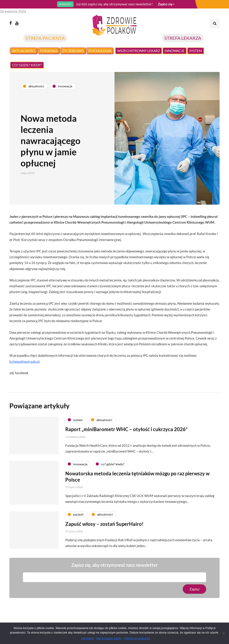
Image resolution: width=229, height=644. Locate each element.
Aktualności (24, 51)
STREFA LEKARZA (183, 38)
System (196, 51)
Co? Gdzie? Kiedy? (27, 65)
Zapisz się (166, 4)
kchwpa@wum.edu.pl (24, 361)
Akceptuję (88, 638)
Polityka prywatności (137, 638)
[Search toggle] (215, 23)
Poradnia (49, 51)
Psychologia (100, 51)
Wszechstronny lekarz (139, 51)
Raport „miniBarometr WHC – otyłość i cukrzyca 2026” (126, 437)
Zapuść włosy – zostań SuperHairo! (104, 532)
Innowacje (175, 51)
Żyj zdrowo (73, 51)
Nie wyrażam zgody (109, 638)
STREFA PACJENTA (45, 38)
